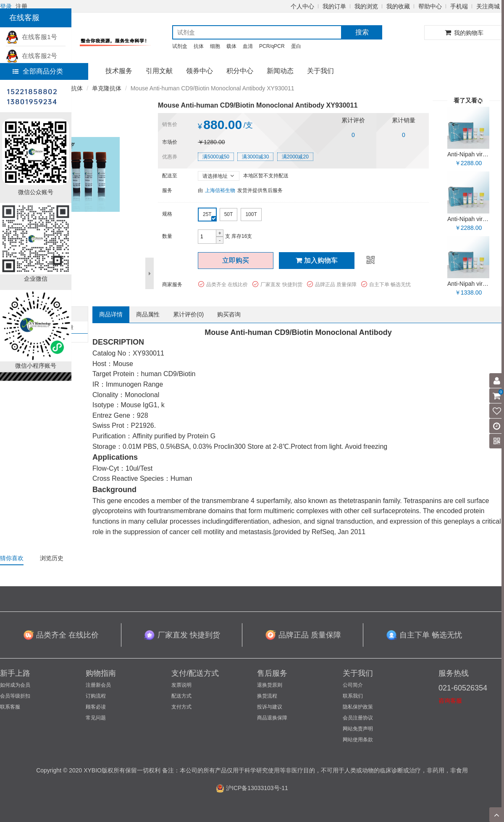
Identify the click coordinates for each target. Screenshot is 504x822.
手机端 (459, 6)
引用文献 (159, 71)
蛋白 (296, 46)
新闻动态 (280, 71)
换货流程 (267, 696)
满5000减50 (216, 157)
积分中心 (240, 71)
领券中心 (199, 71)
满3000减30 (255, 157)
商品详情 (111, 314)
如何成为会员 (15, 685)
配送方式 (181, 696)
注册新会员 (98, 685)
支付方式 (181, 707)
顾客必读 (96, 707)
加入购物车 (317, 260)
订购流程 (96, 696)
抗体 (199, 46)
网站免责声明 (358, 729)
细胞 (215, 46)
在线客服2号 (31, 56)
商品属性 (148, 314)
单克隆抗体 (107, 88)
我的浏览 (366, 6)
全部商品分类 (38, 71)
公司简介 (353, 685)
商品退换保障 (272, 718)
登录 (6, 6)
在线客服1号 (31, 37)
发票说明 (181, 685)
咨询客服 (450, 701)
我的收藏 (398, 6)
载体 (231, 46)
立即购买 (236, 260)
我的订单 (334, 6)
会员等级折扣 (15, 696)
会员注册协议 (358, 718)
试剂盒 (180, 46)
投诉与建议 (270, 707)
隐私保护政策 (358, 707)
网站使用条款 (358, 740)
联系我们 (353, 696)
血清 (248, 46)
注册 (21, 6)
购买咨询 (229, 314)
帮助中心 (430, 6)
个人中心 (302, 6)
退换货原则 (270, 685)
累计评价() (188, 314)
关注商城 (488, 6)
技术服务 (119, 71)
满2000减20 (295, 157)
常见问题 (96, 718)
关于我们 (320, 71)
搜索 (362, 32)
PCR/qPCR (272, 46)
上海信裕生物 (220, 190)
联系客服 (10, 707)
